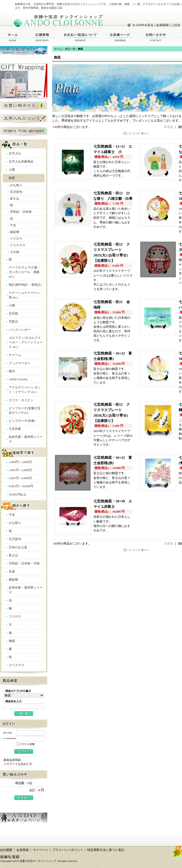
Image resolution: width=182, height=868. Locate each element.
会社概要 (6, 850)
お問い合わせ (156, 37)
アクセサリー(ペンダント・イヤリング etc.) (25, 390)
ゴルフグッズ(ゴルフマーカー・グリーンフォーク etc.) (26, 342)
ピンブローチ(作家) (22, 421)
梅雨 (12, 641)
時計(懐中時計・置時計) (25, 285)
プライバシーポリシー (68, 850)
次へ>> (145, 133)
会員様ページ (120, 37)
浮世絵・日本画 (21, 212)
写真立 (13, 322)
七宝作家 (15, 429)
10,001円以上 (18, 495)
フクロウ (16, 239)
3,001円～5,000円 (20, 470)
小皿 (12, 170)
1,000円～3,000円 (20, 462)
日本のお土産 (18, 547)
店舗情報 (42, 37)
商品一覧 (70, 49)
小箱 (12, 305)
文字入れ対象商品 (21, 162)
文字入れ (15, 154)
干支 (13, 225)
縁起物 (15, 232)
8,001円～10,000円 (21, 486)
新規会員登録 (12, 760)
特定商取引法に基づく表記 (106, 850)
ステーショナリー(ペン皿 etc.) (25, 295)
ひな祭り (16, 185)
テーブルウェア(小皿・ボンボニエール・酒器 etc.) (25, 272)
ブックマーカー (20, 363)
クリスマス (18, 245)
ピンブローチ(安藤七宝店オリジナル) (25, 411)
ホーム (13, 37)
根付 (12, 371)
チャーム (15, 355)
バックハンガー (20, 330)
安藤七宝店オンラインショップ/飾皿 (59, 21)
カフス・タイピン (21, 400)
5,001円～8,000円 (20, 478)
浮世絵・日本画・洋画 (24, 564)
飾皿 (12, 178)
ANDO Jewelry (18, 379)
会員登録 (162, 25)
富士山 (15, 199)
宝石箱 (13, 314)
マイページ (40, 850)
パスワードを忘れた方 (18, 764)
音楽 (12, 572)
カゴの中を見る (143, 25)
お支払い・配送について (81, 37)
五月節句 (16, 192)
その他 (15, 252)
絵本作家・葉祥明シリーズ (26, 439)
